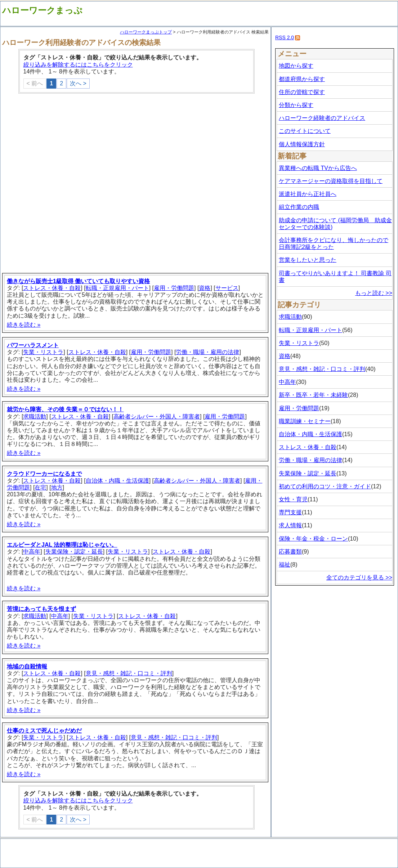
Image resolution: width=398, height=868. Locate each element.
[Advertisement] (80, 184)
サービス (227, 288)
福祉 (285, 565)
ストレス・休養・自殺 (52, 288)
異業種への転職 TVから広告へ (318, 168)
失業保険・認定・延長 (74, 552)
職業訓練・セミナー (305, 421)
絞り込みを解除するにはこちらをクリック (78, 65)
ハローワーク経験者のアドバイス (322, 118)
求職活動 (35, 417)
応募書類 (290, 552)
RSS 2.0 (285, 37)
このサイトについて (305, 131)
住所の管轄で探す (302, 92)
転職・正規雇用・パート (117, 288)
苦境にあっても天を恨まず (41, 609)
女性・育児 (293, 499)
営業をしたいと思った (308, 260)
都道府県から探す (302, 79)
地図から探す (296, 66)
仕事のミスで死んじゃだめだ (44, 731)
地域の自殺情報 (27, 666)
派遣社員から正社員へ (308, 194)
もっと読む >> (374, 293)
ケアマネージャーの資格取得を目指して (331, 181)
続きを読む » (24, 325)
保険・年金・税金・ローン (313, 539)
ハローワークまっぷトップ (146, 32)
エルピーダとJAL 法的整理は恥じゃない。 (62, 545)
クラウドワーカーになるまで (44, 474)
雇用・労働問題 (174, 288)
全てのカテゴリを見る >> (359, 578)
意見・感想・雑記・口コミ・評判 (129, 673)
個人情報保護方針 (302, 144)
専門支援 (290, 512)
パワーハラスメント (33, 345)
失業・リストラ (43, 352)
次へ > (78, 83)
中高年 (32, 552)
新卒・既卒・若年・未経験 (313, 395)
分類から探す (296, 105)
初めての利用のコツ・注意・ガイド (325, 486)
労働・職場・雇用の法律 (207, 352)
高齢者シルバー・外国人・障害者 (157, 417)
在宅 (40, 487)
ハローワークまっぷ (42, 10)
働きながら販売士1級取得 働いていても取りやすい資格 (78, 281)
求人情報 (290, 525)
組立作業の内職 (299, 207)
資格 (205, 288)
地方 (57, 487)
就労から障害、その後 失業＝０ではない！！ (65, 409)
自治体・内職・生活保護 (117, 481)
